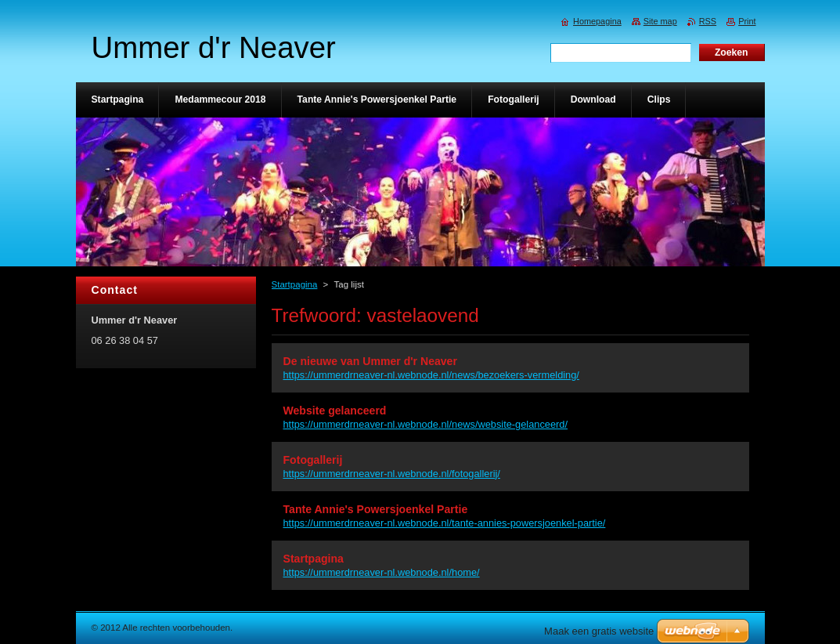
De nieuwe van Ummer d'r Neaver (370, 361)
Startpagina (295, 284)
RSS (708, 21)
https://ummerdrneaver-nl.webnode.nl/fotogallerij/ (392, 474)
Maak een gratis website (599, 631)
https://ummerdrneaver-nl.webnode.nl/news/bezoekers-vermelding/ (431, 375)
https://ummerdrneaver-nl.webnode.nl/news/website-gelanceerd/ (425, 424)
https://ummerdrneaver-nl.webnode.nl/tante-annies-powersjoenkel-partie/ (445, 523)
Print (747, 21)
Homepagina (597, 21)
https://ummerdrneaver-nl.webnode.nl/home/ (382, 572)
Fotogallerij (313, 460)
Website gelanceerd (335, 411)
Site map (660, 21)
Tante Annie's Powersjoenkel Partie (376, 509)
